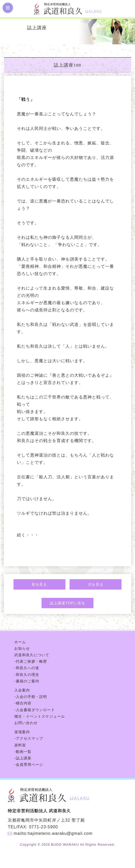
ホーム (20, 642)
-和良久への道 (27, 668)
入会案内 (22, 690)
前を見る (39, 584)
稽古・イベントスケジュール (40, 716)
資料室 (20, 745)
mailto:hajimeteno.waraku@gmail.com (53, 833)
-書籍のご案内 (27, 681)
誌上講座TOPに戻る (67, 603)
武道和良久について (32, 655)
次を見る (96, 584)
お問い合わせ (26, 723)
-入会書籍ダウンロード (35, 710)
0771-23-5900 (43, 827)
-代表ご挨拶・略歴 (31, 661)
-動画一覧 (23, 752)
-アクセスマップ (29, 738)
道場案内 (22, 732)
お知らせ (22, 648)
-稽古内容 (23, 703)
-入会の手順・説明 (31, 697)
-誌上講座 (23, 758)
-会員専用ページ (29, 765)
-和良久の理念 (27, 675)
